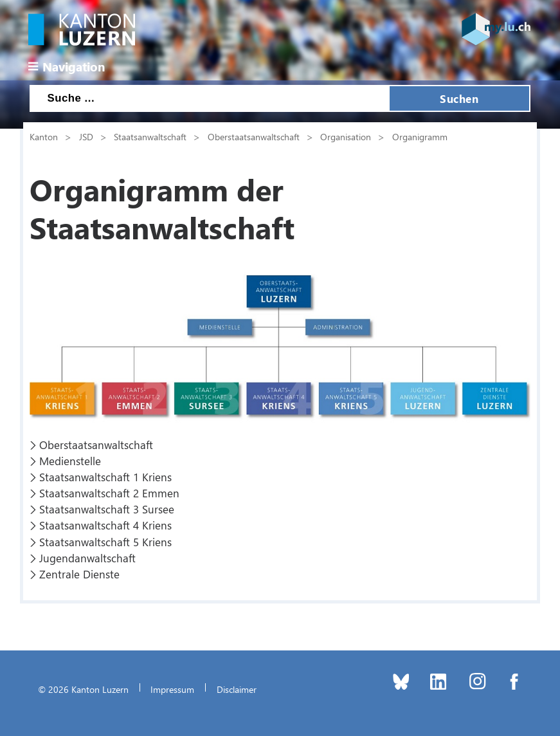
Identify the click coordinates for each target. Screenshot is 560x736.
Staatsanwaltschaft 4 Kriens (105, 525)
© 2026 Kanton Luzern (83, 689)
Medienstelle (70, 461)
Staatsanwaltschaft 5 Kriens (105, 542)
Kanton (44, 136)
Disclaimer (237, 689)
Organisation (346, 136)
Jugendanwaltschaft (87, 558)
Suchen (459, 98)
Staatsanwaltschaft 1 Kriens (105, 477)
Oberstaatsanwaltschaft (254, 136)
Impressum (172, 689)
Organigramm (420, 136)
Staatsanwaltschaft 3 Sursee (107, 509)
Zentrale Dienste (79, 574)
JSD (86, 136)
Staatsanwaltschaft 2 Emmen (109, 493)
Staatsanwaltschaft (150, 136)
